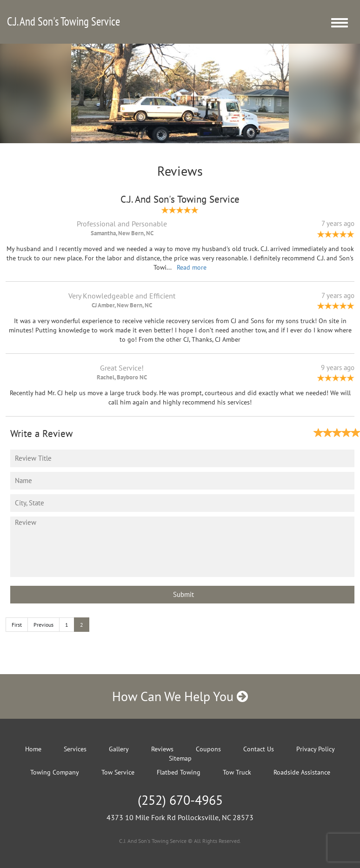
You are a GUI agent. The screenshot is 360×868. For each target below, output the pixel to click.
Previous (43, 625)
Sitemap (180, 758)
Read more (192, 267)
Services (75, 749)
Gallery (119, 749)
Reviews (162, 749)
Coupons (208, 749)
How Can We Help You (180, 696)
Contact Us (259, 749)
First (17, 625)
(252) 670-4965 (180, 800)
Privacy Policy (316, 749)
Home (33, 749)
